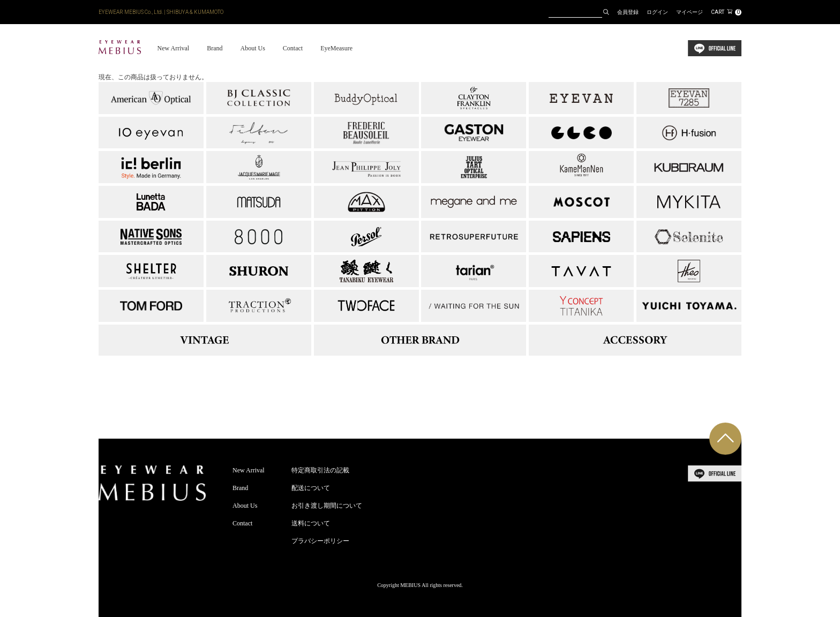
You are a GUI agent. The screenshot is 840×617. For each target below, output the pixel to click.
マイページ (689, 12)
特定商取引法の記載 (320, 470)
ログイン (657, 12)
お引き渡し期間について (327, 506)
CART (726, 12)
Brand (215, 48)
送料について (311, 523)
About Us (252, 48)
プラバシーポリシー (320, 541)
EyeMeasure (336, 48)
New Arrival (173, 48)
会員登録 (628, 12)
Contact (293, 48)
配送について (311, 488)
